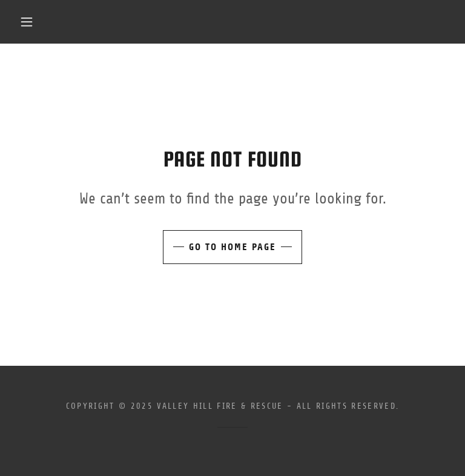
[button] (27, 22)
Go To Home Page (232, 247)
